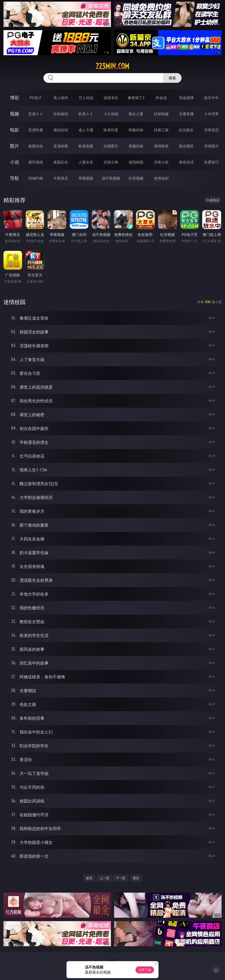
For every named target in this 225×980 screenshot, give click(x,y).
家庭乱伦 (61, 162)
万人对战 (86, 98)
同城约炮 (36, 178)
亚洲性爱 (36, 130)
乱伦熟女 (186, 130)
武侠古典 (111, 162)
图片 (14, 146)
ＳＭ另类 (211, 114)
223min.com (112, 66)
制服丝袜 (136, 130)
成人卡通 (86, 130)
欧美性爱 (111, 130)
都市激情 (36, 162)
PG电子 (36, 98)
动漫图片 (111, 146)
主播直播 (186, 114)
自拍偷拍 (61, 114)
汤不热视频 (111, 178)
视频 (14, 114)
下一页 (121, 878)
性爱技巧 (211, 162)
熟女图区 (186, 146)
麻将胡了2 (136, 98)
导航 (14, 178)
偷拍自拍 (61, 130)
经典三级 (161, 130)
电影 (14, 130)
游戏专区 (111, 98)
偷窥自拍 (36, 146)
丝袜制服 (161, 114)
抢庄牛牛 (211, 98)
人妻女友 (86, 162)
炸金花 (161, 98)
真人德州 (61, 98)
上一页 (104, 878)
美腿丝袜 (136, 146)
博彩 (14, 98)
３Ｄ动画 (111, 114)
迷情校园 (136, 162)
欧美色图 (86, 146)
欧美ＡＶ (86, 114)
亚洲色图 (61, 146)
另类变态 (211, 130)
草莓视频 (86, 178)
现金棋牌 (186, 98)
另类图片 (211, 146)
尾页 (136, 878)
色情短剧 (161, 178)
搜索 (172, 78)
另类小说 (161, 162)
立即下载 (145, 970)
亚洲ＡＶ (36, 114)
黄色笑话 (186, 162)
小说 (14, 162)
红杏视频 (136, 178)
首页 (89, 878)
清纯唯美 (161, 146)
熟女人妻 (136, 114)
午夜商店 (61, 178)
